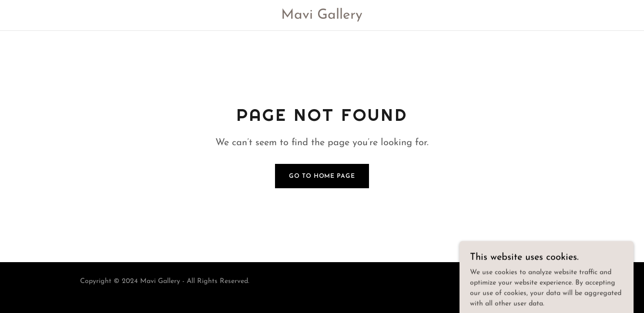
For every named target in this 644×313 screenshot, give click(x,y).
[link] (322, 17)
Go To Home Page (322, 176)
